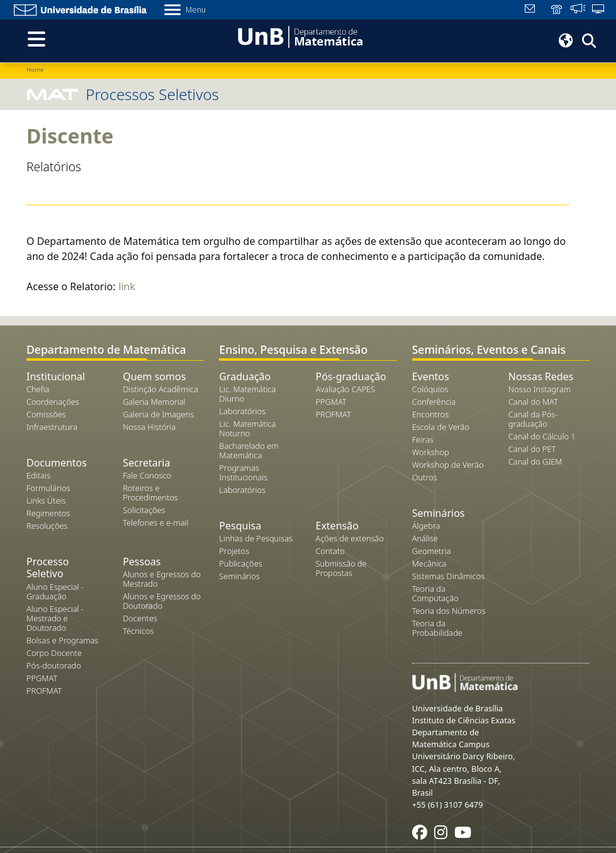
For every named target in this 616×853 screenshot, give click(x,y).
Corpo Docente (54, 653)
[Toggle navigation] (36, 39)
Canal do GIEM (535, 461)
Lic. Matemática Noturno (247, 428)
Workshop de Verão (448, 465)
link (127, 286)
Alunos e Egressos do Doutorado (162, 601)
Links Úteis (46, 500)
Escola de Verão (441, 427)
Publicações (240, 563)
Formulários (48, 488)
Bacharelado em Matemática (249, 450)
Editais (38, 475)
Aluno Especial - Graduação (55, 591)
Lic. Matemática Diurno (247, 394)
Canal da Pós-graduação (533, 419)
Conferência (434, 402)
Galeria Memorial (154, 402)
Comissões (46, 414)
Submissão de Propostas (341, 568)
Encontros (431, 414)
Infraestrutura (52, 427)
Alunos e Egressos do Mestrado (162, 579)
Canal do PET (532, 449)
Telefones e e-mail (155, 523)
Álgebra (426, 526)
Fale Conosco (147, 475)
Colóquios (430, 389)
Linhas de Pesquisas (256, 538)
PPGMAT (42, 678)
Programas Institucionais (243, 472)
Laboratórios (242, 411)
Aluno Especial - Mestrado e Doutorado (55, 618)
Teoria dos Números (449, 611)
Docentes (140, 618)
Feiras (423, 439)
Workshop (431, 452)
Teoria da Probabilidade (437, 628)
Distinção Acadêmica (160, 389)
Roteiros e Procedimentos (150, 493)
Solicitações (144, 510)
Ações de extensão (350, 538)
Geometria (432, 551)
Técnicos (138, 631)
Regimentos (48, 513)
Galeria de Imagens (158, 414)
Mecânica (429, 563)
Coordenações (53, 402)
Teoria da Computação (435, 593)
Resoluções (47, 526)
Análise (425, 538)
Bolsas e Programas (63, 640)
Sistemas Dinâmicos (449, 576)
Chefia (38, 389)
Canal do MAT (533, 402)
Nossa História (149, 427)
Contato (330, 551)
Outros (425, 477)
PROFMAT (44, 691)
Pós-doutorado (54, 665)
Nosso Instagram (540, 389)
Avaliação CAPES (345, 389)
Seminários (239, 576)
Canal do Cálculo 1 (542, 436)
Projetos (234, 551)
